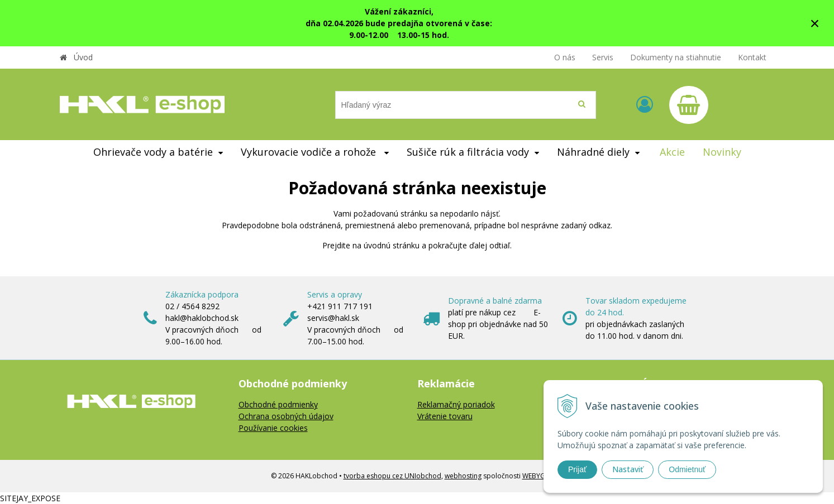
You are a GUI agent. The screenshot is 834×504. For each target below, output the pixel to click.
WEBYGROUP (543, 476)
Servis (603, 57)
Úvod (83, 57)
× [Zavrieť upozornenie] (815, 23)
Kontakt (752, 57)
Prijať (577, 469)
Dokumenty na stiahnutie (676, 57)
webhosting (463, 476)
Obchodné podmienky (278, 404)
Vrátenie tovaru (445, 416)
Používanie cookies (273, 428)
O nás (565, 57)
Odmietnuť (687, 469)
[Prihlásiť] (645, 104)
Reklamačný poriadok (456, 404)
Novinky (722, 152)
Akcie (672, 152)
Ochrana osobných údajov (286, 416)
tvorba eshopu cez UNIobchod (392, 476)
